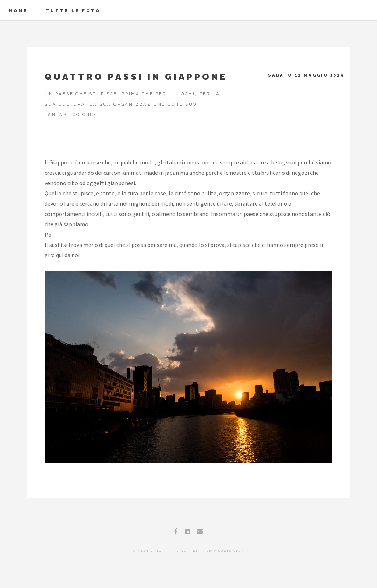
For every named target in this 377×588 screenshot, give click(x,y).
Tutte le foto (73, 11)
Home (18, 11)
